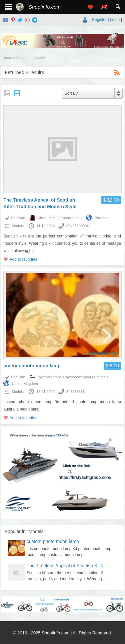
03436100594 (77, 226)
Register (99, 20)
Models (17, 226)
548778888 (75, 392)
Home (7, 58)
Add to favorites (23, 259)
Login (115, 20)
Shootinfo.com (45, 7)
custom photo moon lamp (32, 366)
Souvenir (23, 58)
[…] (32, 251)
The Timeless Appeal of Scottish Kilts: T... (69, 566)
